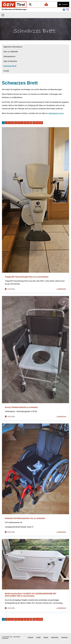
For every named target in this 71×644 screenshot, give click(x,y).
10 (31, 123)
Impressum (64, 637)
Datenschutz (55, 637)
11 (34, 123)
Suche (30, 4)
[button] (3, 15)
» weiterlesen (61, 289)
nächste (39, 123)
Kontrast (65, 4)
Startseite (30, 637)
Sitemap (46, 637)
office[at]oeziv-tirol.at (56, 113)
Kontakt (38, 637)
